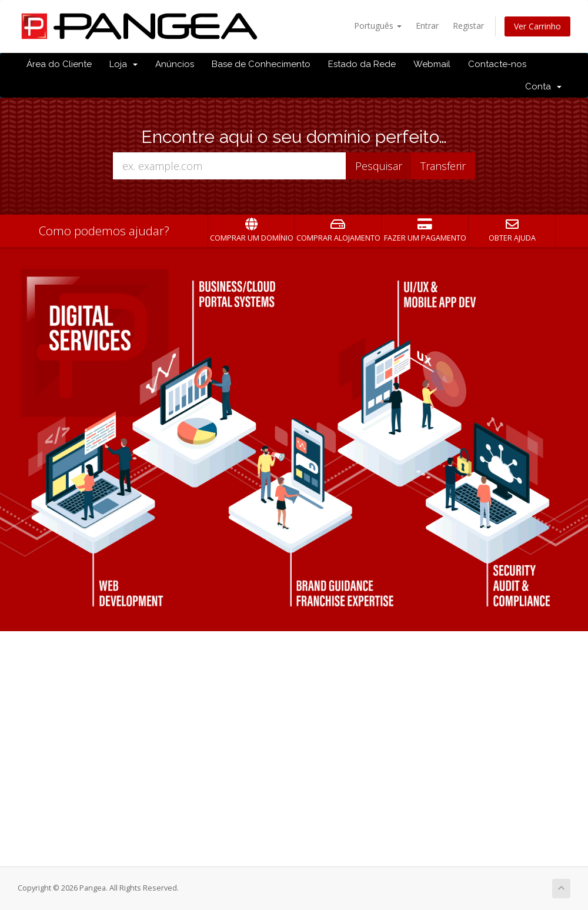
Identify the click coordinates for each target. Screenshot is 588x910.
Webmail (432, 64)
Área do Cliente (59, 64)
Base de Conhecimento (261, 64)
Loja (123, 64)
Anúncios (175, 64)
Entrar (427, 26)
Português (378, 26)
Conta (543, 86)
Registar (468, 26)
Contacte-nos (497, 64)
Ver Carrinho (537, 26)
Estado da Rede (362, 64)
